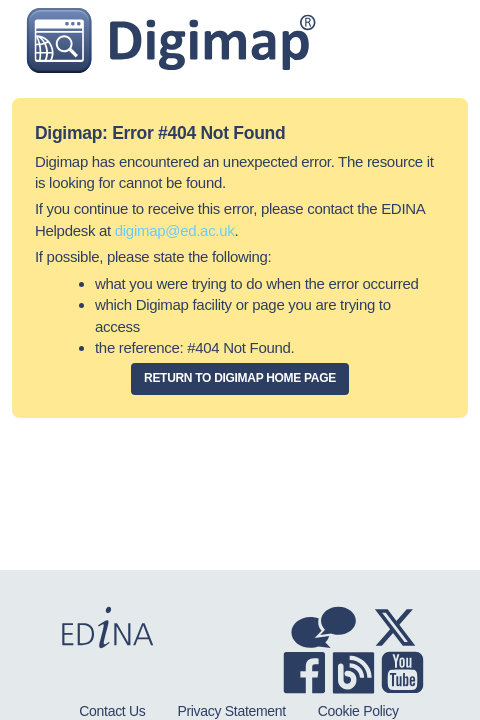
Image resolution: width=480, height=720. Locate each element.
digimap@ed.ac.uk (175, 230)
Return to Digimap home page (240, 378)
